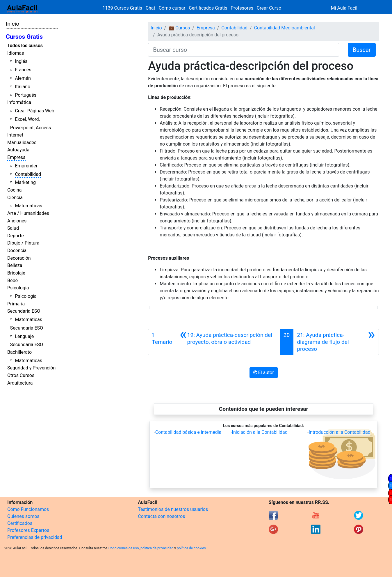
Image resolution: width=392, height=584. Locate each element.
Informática (19, 102)
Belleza (15, 265)
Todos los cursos (25, 46)
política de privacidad (157, 548)
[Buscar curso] (243, 50)
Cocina (14, 190)
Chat (150, 8)
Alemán (23, 78)
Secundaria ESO (24, 311)
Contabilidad (28, 174)
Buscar (362, 50)
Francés (23, 70)
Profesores (242, 8)
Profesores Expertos (28, 530)
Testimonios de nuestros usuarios (173, 509)
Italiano (23, 87)
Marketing (25, 182)
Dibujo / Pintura (23, 243)
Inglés (21, 61)
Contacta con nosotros (161, 516)
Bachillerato (19, 352)
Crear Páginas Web (34, 111)
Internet (15, 135)
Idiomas (16, 53)
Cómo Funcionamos (28, 509)
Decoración (19, 258)
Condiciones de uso (124, 548)
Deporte (16, 236)
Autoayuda (18, 150)
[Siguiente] (336, 342)
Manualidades (22, 143)
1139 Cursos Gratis (123, 8)
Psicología (18, 288)
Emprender (26, 166)
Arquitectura (20, 383)
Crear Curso (269, 8)
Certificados (20, 523)
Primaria (16, 304)
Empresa (16, 157)
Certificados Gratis (208, 8)
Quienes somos (23, 516)
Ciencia (15, 198)
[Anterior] (228, 342)
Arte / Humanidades (28, 213)
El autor (264, 372)
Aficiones (17, 221)
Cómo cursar (172, 8)
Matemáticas (28, 206)
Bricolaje (16, 273)
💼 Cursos (179, 28)
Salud (13, 228)
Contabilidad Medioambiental (285, 28)
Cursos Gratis (24, 37)
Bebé (13, 281)
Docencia (17, 251)
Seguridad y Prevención (31, 368)
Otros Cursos (21, 375)
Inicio (13, 24)
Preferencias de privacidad (35, 537)
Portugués (26, 95)
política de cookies (191, 548)
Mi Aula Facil (344, 8)
